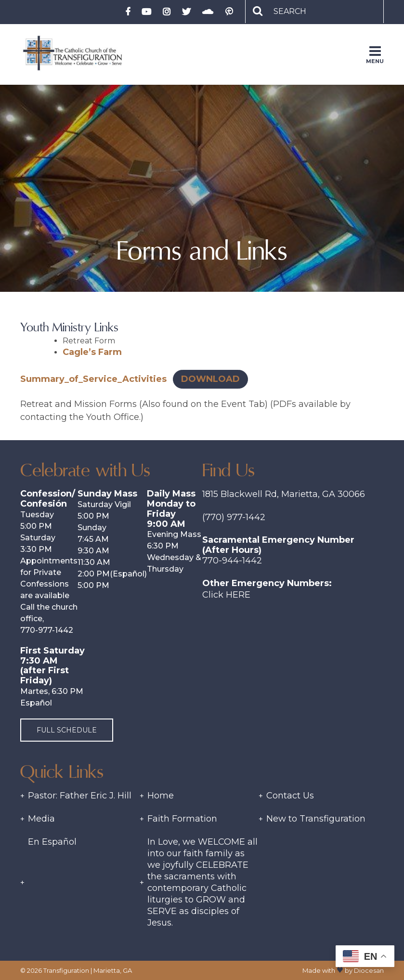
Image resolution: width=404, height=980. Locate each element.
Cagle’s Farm (92, 352)
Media (41, 819)
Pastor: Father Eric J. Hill (80, 796)
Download (210, 379)
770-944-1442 (232, 561)
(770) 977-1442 (234, 517)
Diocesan (369, 970)
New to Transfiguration (316, 819)
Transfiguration (66, 970)
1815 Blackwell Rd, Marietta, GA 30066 (284, 494)
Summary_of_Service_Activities (93, 379)
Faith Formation (182, 819)
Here (238, 595)
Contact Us (290, 796)
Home (161, 796)
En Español (52, 842)
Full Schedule (67, 730)
